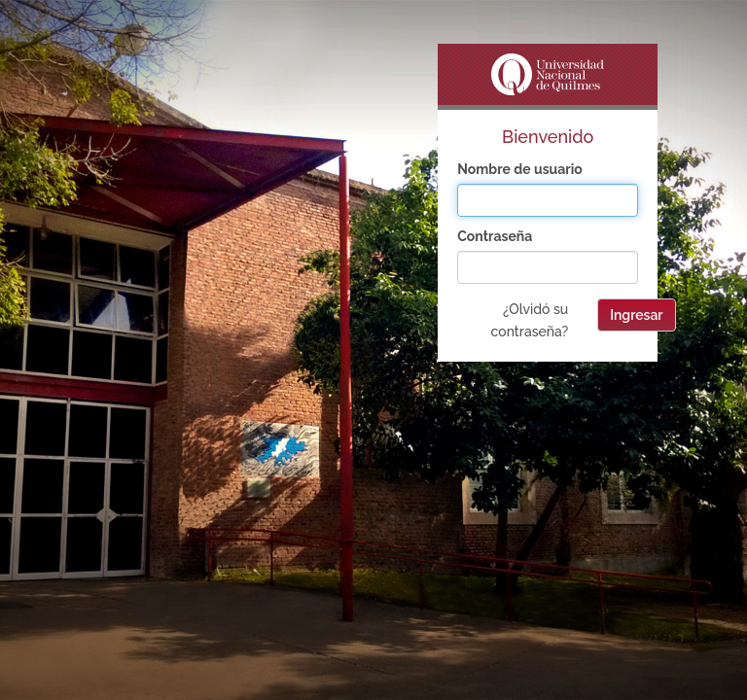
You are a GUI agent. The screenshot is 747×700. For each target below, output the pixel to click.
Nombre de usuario (520, 169)
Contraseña (495, 236)
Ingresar (636, 315)
